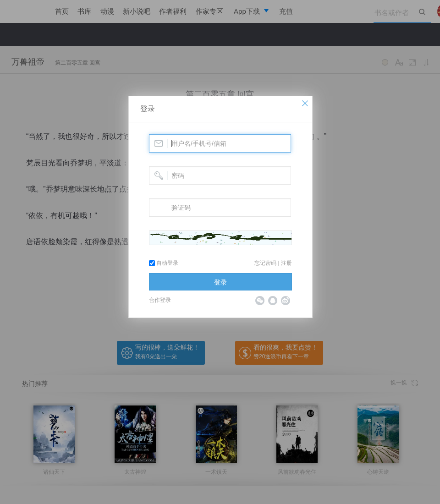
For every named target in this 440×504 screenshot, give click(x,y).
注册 (286, 263)
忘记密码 (265, 263)
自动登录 (164, 263)
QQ (273, 301)
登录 (148, 109)
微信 (260, 301)
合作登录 (160, 300)
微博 (286, 301)
